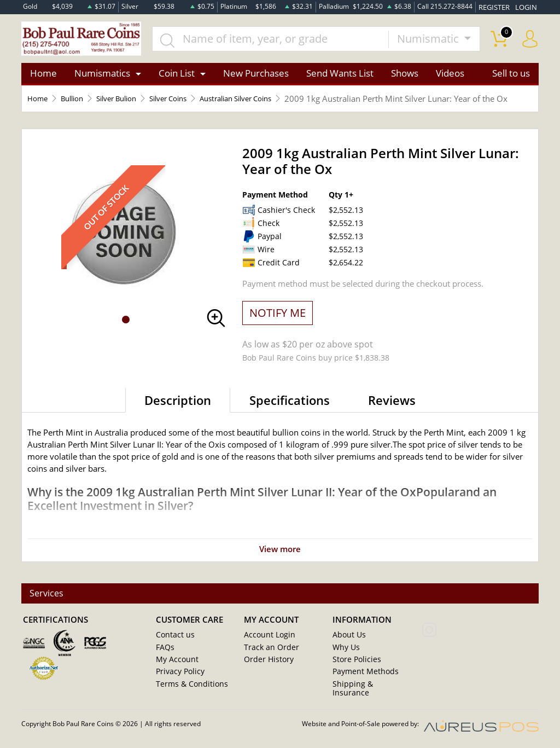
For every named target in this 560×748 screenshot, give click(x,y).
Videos (450, 77)
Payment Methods (363, 683)
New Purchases (256, 77)
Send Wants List (340, 77)
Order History (266, 671)
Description (178, 416)
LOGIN (527, 6)
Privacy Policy (178, 683)
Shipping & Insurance (367, 695)
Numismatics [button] (102, 77)
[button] (126, 337)
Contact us (173, 647)
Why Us (345, 659)
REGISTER (497, 6)
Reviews (392, 416)
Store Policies (354, 671)
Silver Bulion (127, 103)
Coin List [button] (177, 77)
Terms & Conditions (188, 695)
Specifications (290, 416)
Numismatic (429, 40)
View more (280, 565)
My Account (175, 671)
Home (43, 77)
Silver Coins (186, 103)
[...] (279, 40)
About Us (348, 647)
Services (48, 606)
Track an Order (268, 659)
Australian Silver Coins (263, 103)
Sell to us (511, 77)
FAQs (164, 659)
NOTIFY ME (278, 329)
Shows (405, 77)
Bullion (77, 103)
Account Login (267, 647)
